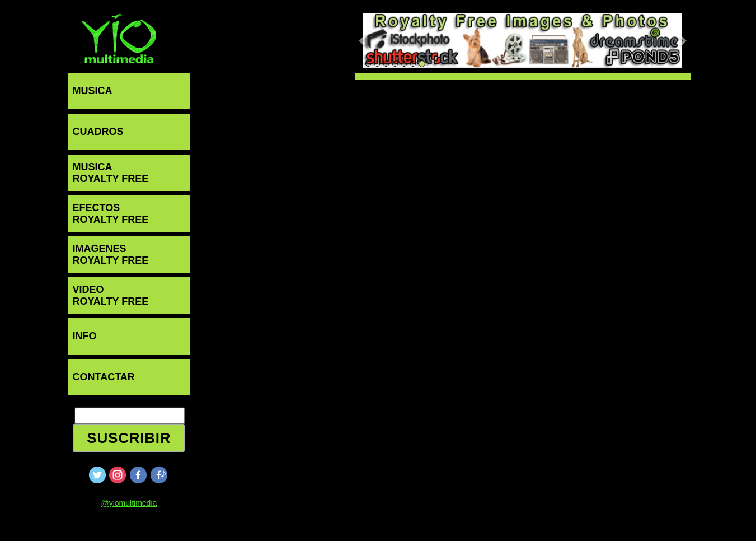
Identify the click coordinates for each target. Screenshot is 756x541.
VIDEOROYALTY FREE (111, 295)
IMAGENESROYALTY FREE (111, 255)
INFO (85, 336)
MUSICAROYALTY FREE (111, 173)
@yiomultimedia (129, 503)
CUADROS (98, 132)
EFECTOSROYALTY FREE (111, 214)
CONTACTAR (104, 377)
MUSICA (93, 91)
